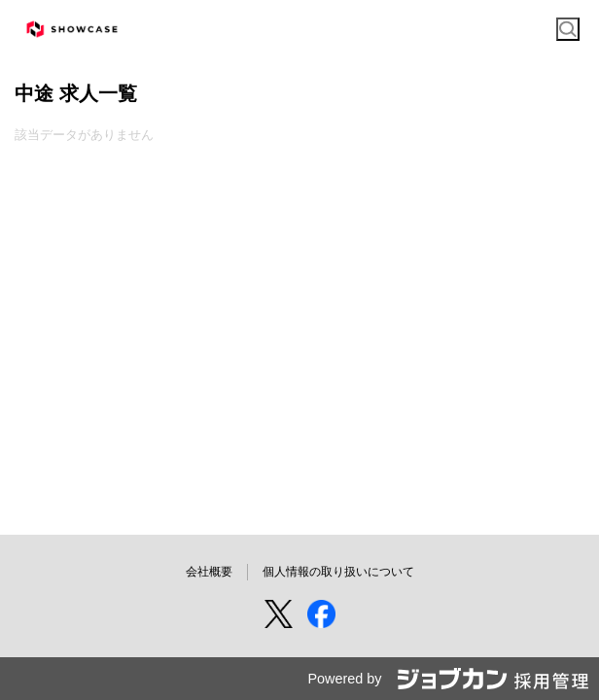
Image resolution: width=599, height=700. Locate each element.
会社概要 (209, 572)
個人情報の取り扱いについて (338, 572)
